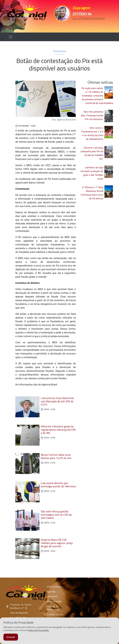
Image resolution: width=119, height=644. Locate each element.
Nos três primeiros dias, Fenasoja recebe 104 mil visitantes (92, 115)
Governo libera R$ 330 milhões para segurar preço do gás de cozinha (57, 543)
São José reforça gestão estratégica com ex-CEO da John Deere (56, 515)
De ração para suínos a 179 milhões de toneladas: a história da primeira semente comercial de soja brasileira (97, 96)
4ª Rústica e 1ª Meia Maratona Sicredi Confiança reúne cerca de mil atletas (92, 193)
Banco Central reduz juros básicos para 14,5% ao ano (56, 456)
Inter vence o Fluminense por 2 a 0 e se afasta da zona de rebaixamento (92, 133)
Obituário (52, 596)
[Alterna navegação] (11, 37)
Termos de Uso (55, 615)
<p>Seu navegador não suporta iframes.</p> (86, 24)
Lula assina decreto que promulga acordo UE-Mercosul (58, 485)
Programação (54, 601)
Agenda (51, 592)
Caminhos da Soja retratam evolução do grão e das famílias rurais (92, 173)
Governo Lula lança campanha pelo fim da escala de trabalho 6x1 (92, 153)
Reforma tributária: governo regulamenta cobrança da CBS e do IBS (58, 430)
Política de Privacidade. (38, 630)
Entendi (11, 637)
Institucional (54, 587)
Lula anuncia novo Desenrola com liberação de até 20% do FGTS (57, 401)
